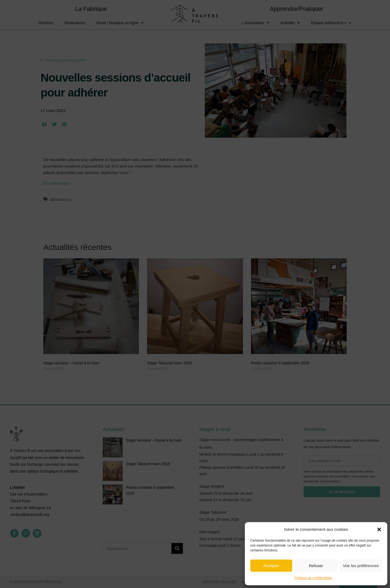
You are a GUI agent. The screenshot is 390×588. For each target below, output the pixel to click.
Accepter (271, 566)
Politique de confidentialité (313, 578)
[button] (379, 529)
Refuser (316, 566)
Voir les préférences (361, 566)
